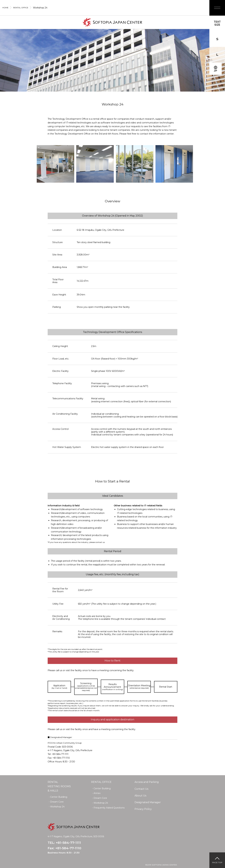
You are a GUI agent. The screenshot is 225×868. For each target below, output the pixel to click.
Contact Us (141, 789)
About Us (140, 796)
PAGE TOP (217, 862)
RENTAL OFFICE (101, 782)
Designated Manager (148, 802)
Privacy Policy (143, 809)
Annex (97, 793)
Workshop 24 (57, 807)
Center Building (59, 797)
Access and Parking (147, 782)
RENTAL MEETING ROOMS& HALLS (59, 786)
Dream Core (57, 802)
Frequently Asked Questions (109, 808)
